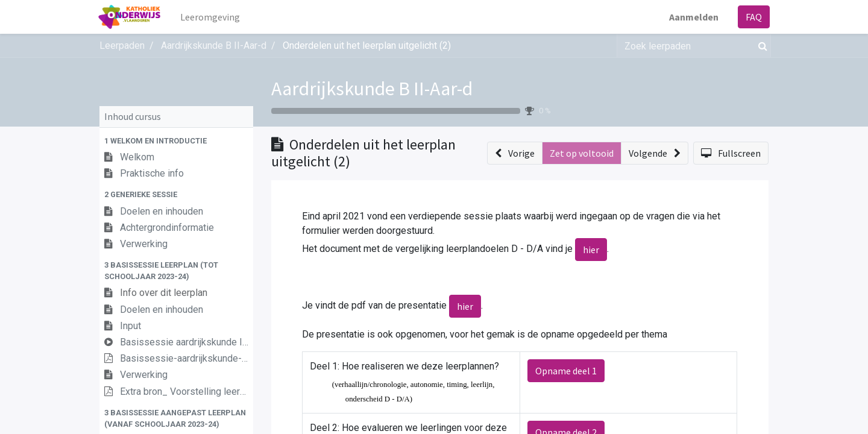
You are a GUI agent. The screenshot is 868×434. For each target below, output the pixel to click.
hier (591, 250)
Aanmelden (693, 17)
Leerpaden (122, 46)
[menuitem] (212, 17)
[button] (176, 141)
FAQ (753, 17)
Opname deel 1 (566, 371)
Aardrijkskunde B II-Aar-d (372, 89)
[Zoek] (760, 46)
